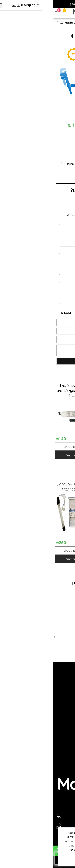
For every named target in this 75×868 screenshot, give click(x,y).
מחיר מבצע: (36, 126)
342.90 (31, 543)
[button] (56, 472)
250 (46, 556)
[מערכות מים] (35, 13)
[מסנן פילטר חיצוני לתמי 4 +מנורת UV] (56, 549)
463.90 (67, 556)
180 (22, 125)
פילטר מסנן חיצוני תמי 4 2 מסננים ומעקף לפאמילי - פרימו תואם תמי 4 (56, 393)
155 (46, 456)
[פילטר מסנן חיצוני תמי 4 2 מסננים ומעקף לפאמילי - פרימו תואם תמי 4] (56, 450)
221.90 (58, 126)
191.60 (31, 439)
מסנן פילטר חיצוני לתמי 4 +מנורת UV (56, 487)
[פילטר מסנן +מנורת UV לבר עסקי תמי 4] (19, 537)
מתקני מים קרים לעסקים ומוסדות (48, 703)
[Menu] (72, 12)
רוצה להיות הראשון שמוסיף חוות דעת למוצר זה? (40, 164)
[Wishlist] (8, 12)
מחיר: (67, 126)
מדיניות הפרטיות (46, 854)
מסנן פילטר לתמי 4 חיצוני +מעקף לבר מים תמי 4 (19, 391)
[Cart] (3, 12)
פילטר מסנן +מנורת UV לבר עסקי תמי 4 (19, 487)
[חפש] (67, 12)
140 (9, 439)
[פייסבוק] (61, 12)
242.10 (67, 456)
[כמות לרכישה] (58, 137)
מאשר (37, 860)
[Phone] (5, 818)
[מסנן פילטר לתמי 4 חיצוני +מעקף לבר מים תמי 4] (19, 433)
